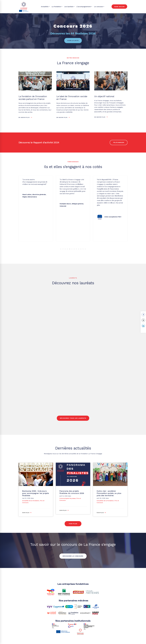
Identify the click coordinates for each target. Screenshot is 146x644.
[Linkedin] (109, 586)
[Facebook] (95, 586)
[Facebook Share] (143, 315)
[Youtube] (120, 631)
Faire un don (119, 7)
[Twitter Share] (143, 320)
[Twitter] (82, 586)
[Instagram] (122, 586)
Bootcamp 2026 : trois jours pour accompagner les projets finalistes (36, 440)
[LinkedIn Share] (143, 326)
